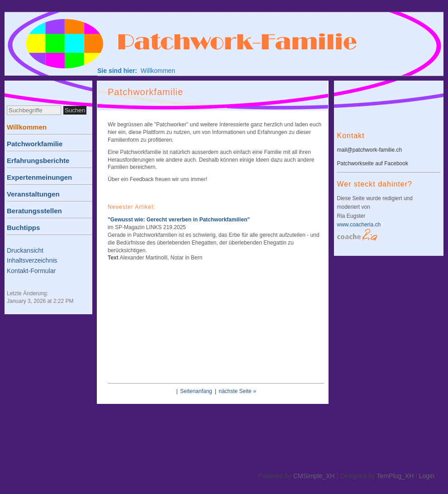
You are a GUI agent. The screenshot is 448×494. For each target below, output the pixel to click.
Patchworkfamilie (35, 144)
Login (427, 476)
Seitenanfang (196, 391)
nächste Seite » (237, 391)
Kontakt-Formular (31, 271)
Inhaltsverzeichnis (32, 260)
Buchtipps (23, 228)
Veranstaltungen (33, 194)
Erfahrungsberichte (38, 161)
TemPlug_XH (396, 476)
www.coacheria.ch (359, 225)
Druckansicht (25, 250)
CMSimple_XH (314, 476)
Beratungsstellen (34, 211)
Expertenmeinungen (39, 177)
